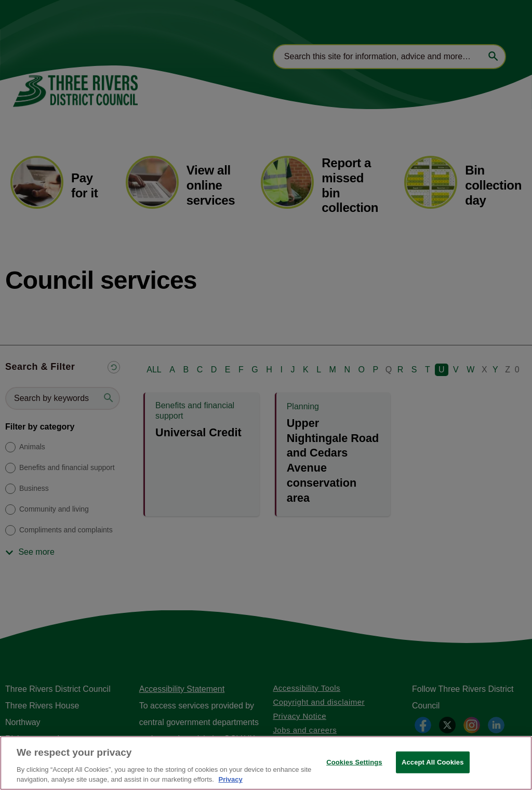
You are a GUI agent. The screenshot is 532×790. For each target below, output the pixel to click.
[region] (266, 763)
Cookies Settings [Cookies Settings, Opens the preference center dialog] (354, 762)
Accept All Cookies (433, 762)
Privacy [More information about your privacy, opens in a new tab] (230, 779)
